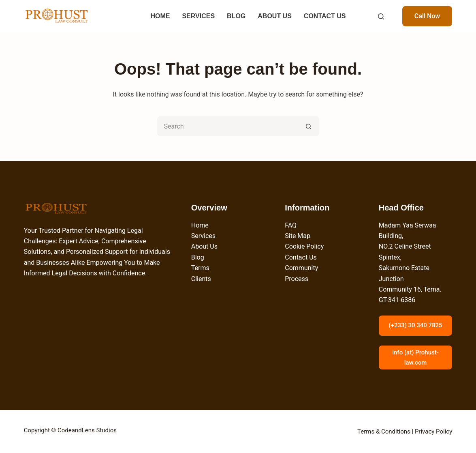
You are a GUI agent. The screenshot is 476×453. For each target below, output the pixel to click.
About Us (204, 246)
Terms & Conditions (384, 432)
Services (203, 236)
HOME (160, 16)
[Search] (381, 16)
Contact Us (301, 257)
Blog (198, 257)
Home (200, 225)
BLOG (236, 16)
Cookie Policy (304, 246)
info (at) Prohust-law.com (415, 357)
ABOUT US (275, 16)
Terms (200, 268)
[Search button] (309, 126)
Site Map (298, 236)
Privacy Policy (433, 432)
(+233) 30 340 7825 (415, 325)
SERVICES (198, 16)
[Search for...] (228, 126)
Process (297, 279)
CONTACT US (325, 16)
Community (301, 268)
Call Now (427, 16)
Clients (201, 279)
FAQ (291, 225)
